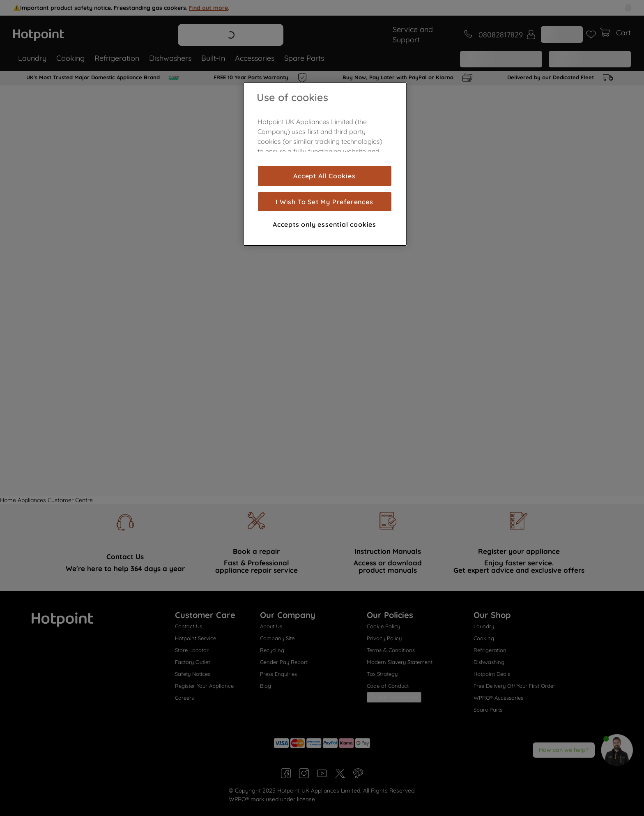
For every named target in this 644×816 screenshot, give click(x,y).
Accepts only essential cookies (324, 224)
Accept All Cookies (324, 176)
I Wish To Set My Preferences (324, 202)
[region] (325, 164)
